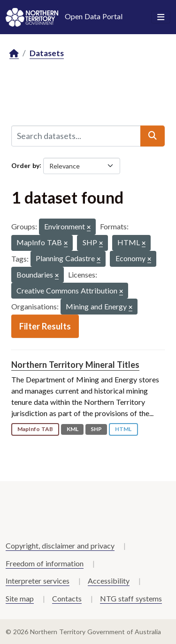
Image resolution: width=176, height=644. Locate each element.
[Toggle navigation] (161, 17)
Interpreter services (38, 581)
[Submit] (153, 136)
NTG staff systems (131, 598)
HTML (123, 429)
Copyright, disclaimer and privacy (60, 545)
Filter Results (45, 326)
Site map (20, 598)
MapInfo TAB (35, 429)
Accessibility (109, 581)
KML (73, 429)
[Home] (14, 54)
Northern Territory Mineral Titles (75, 365)
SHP (96, 429)
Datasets (47, 53)
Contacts (67, 598)
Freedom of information (45, 563)
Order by (25, 165)
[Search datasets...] (76, 136)
